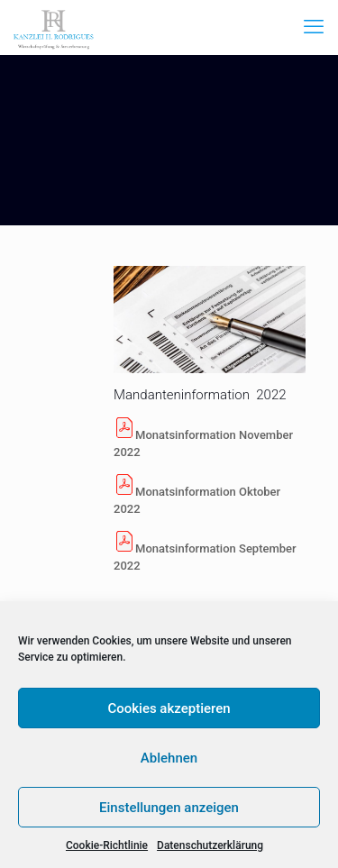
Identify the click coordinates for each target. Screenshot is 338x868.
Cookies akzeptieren (169, 708)
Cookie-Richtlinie (107, 845)
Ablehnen (169, 758)
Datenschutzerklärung (210, 845)
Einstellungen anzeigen (169, 808)
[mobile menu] (314, 27)
